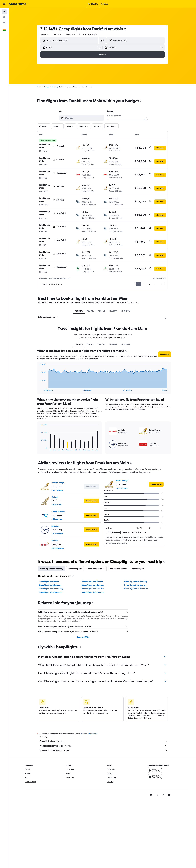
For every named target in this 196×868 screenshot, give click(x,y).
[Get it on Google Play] (155, 770)
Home (39, 87)
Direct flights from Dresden (93, 589)
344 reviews (57, 519)
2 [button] (144, 284)
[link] (156, 484)
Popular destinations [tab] (118, 569)
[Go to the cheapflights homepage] (19, 4)
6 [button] (160, 284)
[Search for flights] (4, 12)
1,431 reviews (57, 490)
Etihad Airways (58, 483)
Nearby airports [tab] (75, 569)
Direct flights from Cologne (93, 585)
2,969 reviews (58, 548)
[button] (4, 4)
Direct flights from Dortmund (50, 592)
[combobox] (45, 34)
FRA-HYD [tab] (102, 311)
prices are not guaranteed (89, 734)
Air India (55, 540)
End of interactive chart (39, 389)
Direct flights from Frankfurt (93, 592)
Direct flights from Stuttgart (50, 585)
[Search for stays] (4, 17)
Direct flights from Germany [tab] (52, 569)
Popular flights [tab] (138, 569)
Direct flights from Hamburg (136, 582)
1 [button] (139, 284)
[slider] (146, 119)
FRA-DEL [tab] (90, 311)
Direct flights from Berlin (49, 582)
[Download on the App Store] (155, 777)
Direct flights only (90, 34)
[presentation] (125, 29)
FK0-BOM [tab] (79, 311)
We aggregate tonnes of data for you (104, 746)
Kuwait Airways (58, 511)
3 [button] (149, 284)
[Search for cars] (4, 23)
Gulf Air (55, 497)
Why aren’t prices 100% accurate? (104, 750)
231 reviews (57, 505)
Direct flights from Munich (92, 582)
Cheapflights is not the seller (104, 741)
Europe (47, 87)
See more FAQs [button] (83, 637)
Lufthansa (55, 526)
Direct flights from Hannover (136, 589)
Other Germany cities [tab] (96, 569)
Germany (55, 87)
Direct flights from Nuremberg (51, 589)
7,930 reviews (57, 534)
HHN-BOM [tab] (126, 311)
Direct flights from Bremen (135, 585)
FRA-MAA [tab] (113, 311)
